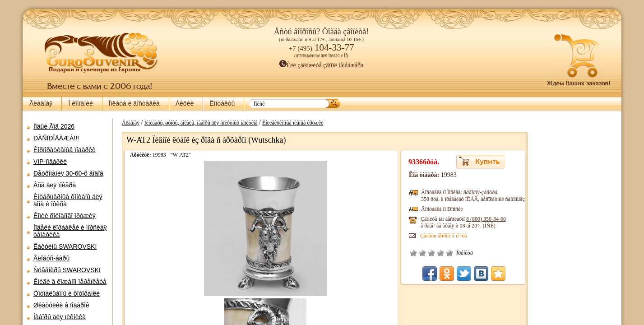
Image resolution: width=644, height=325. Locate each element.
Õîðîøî (426, 253)
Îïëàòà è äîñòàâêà (134, 103)
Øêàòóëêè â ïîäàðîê (61, 305)
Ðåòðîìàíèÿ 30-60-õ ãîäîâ (68, 173)
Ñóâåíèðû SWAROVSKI (67, 270)
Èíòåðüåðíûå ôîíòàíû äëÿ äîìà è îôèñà (68, 200)
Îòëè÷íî (435, 253)
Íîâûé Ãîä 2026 (54, 126)
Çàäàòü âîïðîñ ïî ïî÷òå (429, 236)
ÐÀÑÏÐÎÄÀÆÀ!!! (56, 138)
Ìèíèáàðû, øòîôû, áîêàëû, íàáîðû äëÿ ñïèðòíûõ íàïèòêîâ (197, 123)
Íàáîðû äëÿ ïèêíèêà (60, 317)
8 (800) (472, 219)
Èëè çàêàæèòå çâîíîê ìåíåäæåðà (322, 65)
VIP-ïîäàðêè (50, 162)
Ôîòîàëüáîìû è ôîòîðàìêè (67, 293)
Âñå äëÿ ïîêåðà (55, 185)
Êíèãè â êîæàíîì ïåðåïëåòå (70, 282)
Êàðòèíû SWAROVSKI (65, 246)
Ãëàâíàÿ (41, 103)
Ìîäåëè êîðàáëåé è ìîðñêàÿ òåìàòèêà (70, 231)
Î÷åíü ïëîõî (399, 253)
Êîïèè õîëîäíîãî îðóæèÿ (65, 216)
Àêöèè (185, 103)
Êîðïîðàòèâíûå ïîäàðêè (65, 150)
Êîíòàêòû (222, 103)
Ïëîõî (408, 253)
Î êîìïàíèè (80, 103)
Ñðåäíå (417, 253)
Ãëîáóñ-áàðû (51, 258)
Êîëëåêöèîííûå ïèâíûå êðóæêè (288, 123)
